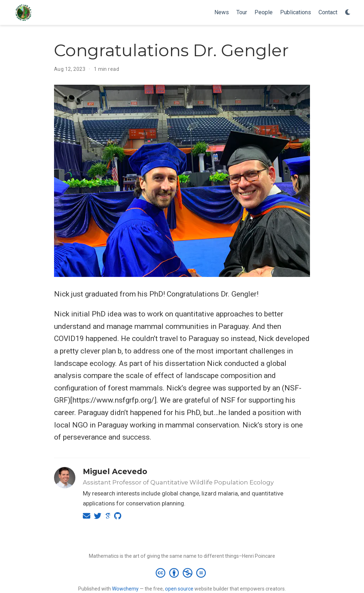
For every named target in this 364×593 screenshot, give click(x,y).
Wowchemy (125, 589)
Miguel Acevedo (115, 471)
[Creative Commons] (182, 573)
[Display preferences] (348, 13)
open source (179, 589)
